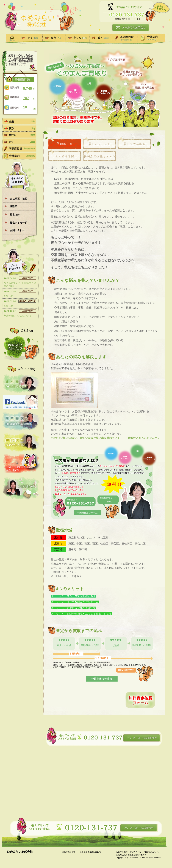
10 (25, 107)
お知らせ (9, 296)
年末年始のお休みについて (18, 316)
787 (26, 98)
